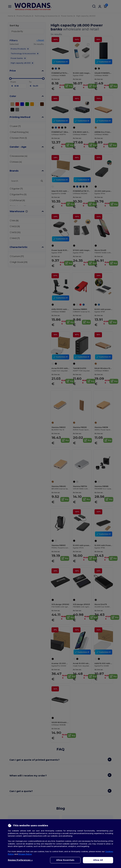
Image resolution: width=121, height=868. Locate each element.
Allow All (98, 860)
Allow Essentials (65, 860)
